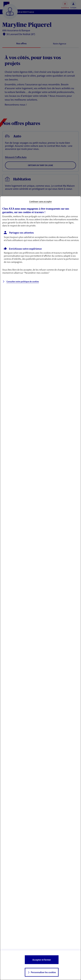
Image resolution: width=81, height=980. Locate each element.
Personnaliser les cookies (43, 972)
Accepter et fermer (42, 960)
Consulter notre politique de (23, 282)
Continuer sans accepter (41, 201)
